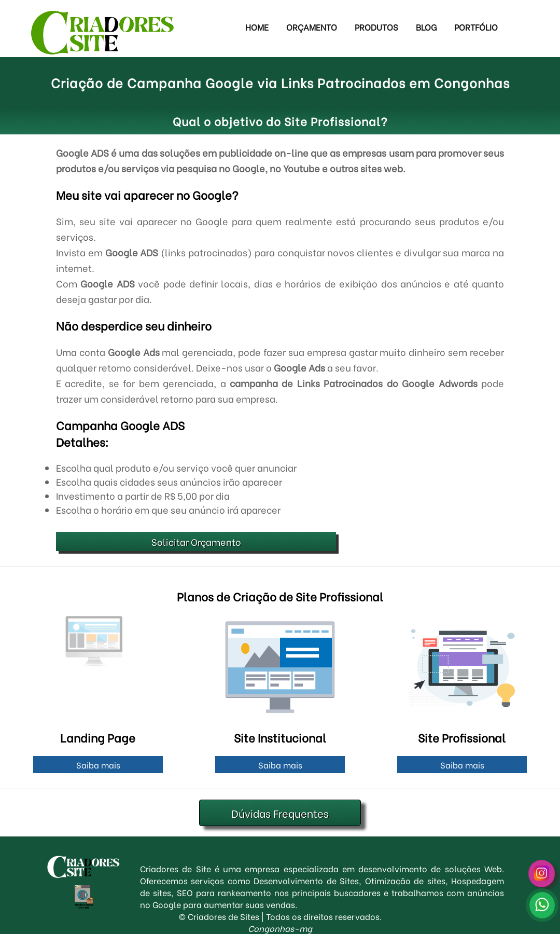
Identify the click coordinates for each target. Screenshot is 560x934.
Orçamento (312, 27)
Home (257, 27)
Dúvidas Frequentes (280, 813)
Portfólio (476, 27)
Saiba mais (98, 765)
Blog (426, 27)
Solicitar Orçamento (196, 541)
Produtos (376, 27)
